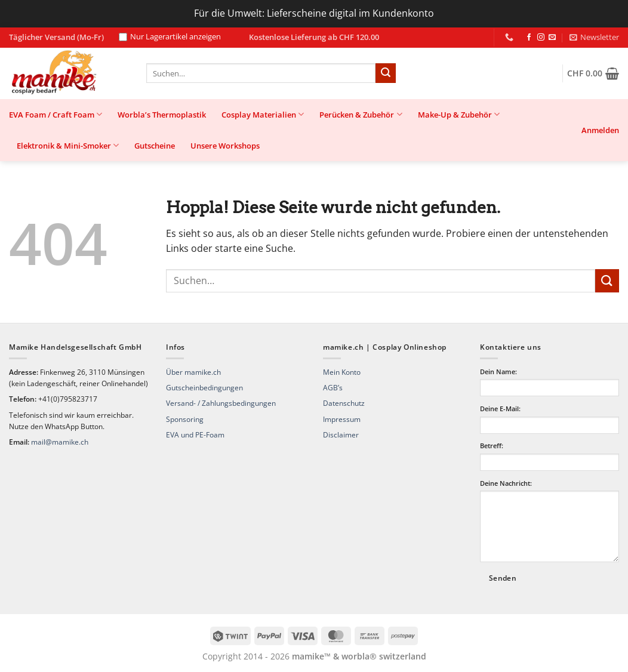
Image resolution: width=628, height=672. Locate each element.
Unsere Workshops (225, 146)
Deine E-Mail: (500, 409)
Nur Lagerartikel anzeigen (170, 37)
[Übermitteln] (386, 73)
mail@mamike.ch (60, 442)
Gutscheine (155, 146)
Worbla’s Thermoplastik (162, 115)
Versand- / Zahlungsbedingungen (221, 403)
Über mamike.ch (193, 372)
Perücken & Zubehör (361, 114)
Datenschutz (344, 403)
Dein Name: (498, 372)
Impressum (342, 419)
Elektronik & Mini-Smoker (68, 145)
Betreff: (492, 446)
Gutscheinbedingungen (204, 388)
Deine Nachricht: (506, 483)
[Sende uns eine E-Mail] (552, 38)
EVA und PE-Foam (195, 435)
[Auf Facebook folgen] (529, 38)
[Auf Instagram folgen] (541, 38)
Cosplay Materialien (263, 114)
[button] (594, 37)
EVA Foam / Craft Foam (56, 114)
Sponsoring (185, 419)
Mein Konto (342, 372)
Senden (503, 578)
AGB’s (333, 388)
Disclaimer (341, 435)
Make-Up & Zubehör (459, 114)
